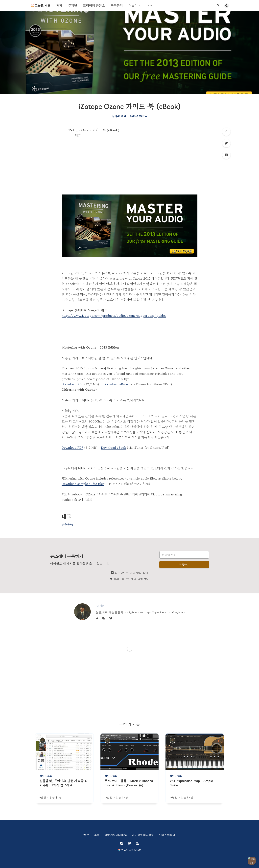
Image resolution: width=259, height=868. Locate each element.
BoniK (100, 606)
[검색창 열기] (218, 6)
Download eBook (116, 384)
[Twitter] (226, 143)
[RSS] (137, 843)
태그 (78, 135)
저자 (59, 5)
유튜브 (85, 835)
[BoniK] (82, 612)
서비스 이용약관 (168, 835)
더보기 (135, 6)
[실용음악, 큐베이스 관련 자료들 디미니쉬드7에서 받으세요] (64, 791)
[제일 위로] (226, 132)
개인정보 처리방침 (143, 835)
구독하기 (184, 565)
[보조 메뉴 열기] (150, 6)
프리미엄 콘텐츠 (94, 5)
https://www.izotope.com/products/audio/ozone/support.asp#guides (114, 316)
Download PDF (73, 384)
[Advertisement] (130, 166)
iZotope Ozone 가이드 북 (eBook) (94, 130)
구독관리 (117, 5)
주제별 (73, 5)
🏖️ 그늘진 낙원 (40, 5)
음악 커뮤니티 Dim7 (116, 835)
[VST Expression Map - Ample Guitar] (195, 791)
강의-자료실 (119, 116)
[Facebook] (226, 155)
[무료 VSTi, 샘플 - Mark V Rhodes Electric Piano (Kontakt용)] (129, 791)
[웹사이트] (97, 618)
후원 (97, 835)
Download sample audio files (83, 484)
